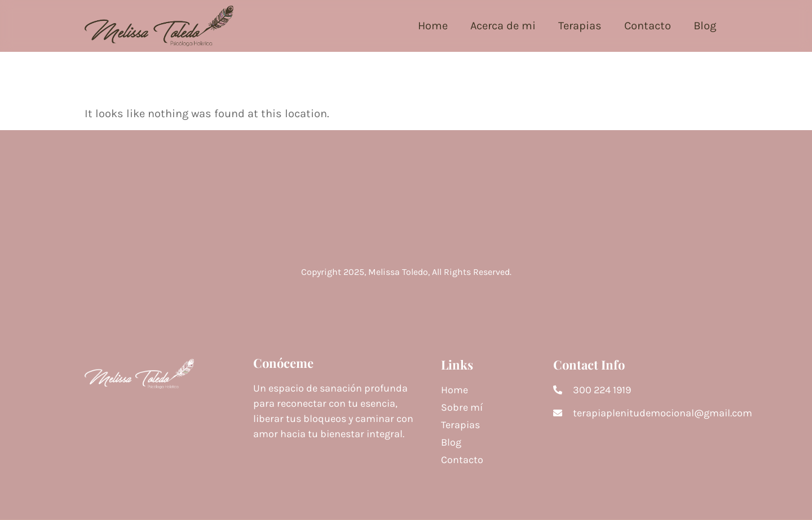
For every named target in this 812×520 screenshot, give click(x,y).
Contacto (648, 26)
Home (433, 26)
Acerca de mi (503, 26)
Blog (705, 26)
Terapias (580, 26)
